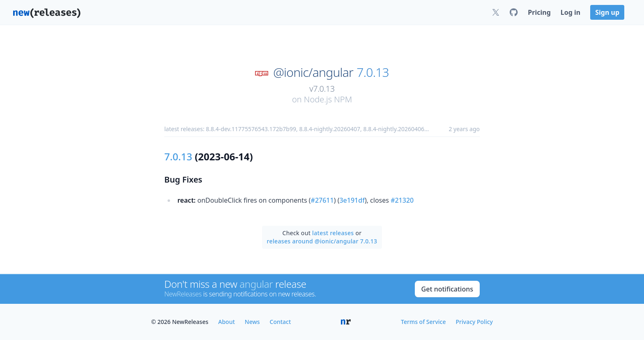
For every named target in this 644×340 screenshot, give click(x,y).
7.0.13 (373, 72)
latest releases (333, 233)
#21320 (402, 200)
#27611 (322, 200)
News (252, 322)
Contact (281, 322)
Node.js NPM (328, 99)
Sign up (607, 12)
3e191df (352, 200)
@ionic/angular (313, 72)
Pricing (539, 12)
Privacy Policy (474, 322)
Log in (570, 12)
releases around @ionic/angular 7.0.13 (322, 241)
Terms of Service (423, 322)
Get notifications (447, 289)
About (227, 322)
